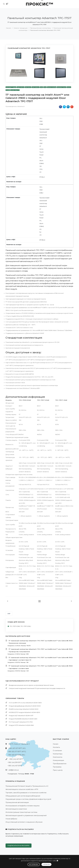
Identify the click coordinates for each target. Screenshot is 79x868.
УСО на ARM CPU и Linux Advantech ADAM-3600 (25, 703)
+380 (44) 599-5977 (15, 762)
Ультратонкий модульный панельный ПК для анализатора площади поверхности (37, 688)
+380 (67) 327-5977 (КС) (17, 748)
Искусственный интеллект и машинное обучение (24, 822)
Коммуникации (58, 760)
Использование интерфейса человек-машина (22, 806)
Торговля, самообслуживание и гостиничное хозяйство (26, 793)
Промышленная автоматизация (17, 802)
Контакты (56, 747)
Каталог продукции (21, 28)
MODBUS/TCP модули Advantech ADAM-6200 (24, 712)
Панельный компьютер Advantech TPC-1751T (45, 30)
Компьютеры (58, 754)
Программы (57, 767)
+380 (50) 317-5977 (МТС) (17, 752)
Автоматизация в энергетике (16, 809)
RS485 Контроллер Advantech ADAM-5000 (24, 709)
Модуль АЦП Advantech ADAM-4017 (21, 716)
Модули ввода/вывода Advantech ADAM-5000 (25, 706)
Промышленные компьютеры (41, 28)
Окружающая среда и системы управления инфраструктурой (28, 799)
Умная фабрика (11, 819)
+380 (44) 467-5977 (16, 759)
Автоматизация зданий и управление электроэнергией (26, 816)
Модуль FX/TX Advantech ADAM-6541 (21, 725)
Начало (9, 28)
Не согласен (34, 865)
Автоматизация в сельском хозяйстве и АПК (22, 789)
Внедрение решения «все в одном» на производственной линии (31, 685)
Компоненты (58, 757)
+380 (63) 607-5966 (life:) (16, 755)
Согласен (46, 864)
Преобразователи (60, 764)
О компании (57, 751)
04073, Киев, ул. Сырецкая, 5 (19, 744)
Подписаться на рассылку (19, 845)
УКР (9, 614)
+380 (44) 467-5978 (15, 766)
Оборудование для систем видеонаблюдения (23, 796)
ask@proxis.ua (14, 770)
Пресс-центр (58, 770)
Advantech (21, 106)
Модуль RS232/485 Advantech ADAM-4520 (23, 719)
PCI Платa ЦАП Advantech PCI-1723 (21, 722)
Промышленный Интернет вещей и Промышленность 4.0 (27, 786)
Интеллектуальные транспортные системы (21, 812)
